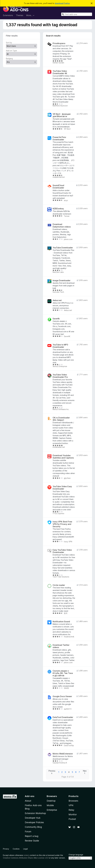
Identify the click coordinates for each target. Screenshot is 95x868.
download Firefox (62, 3)
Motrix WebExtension (63, 754)
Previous (52, 772)
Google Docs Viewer (62, 696)
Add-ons (30, 796)
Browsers (73, 801)
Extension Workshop (35, 813)
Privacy (6, 849)
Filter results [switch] (12, 36)
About (28, 801)
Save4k (56, 319)
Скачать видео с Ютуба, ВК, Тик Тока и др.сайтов (63, 673)
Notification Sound (61, 622)
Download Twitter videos (61, 646)
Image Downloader (62, 281)
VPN (71, 805)
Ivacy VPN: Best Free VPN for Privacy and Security (62, 524)
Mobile (50, 805)
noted (26, 855)
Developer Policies (34, 822)
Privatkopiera (59, 43)
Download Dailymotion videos (62, 225)
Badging (9, 58)
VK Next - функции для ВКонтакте (62, 115)
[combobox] (77, 14)
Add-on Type (11, 51)
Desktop (51, 801)
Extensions (8, 15)
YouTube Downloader (63, 248)
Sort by (9, 43)
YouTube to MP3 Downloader (60, 346)
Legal (25, 849)
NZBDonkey (58, 209)
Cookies (16, 849)
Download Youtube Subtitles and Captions (63, 457)
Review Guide (32, 841)
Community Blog (33, 827)
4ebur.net (57, 300)
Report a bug (32, 836)
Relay (71, 810)
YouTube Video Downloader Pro (60, 376)
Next (85, 772)
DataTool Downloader (63, 717)
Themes (20, 15)
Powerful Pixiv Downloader (59, 138)
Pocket (72, 819)
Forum (28, 832)
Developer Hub (33, 818)
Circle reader (59, 585)
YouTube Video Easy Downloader (62, 488)
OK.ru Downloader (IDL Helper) (61, 419)
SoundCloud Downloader (58, 187)
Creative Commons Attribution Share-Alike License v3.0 (26, 858)
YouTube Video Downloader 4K (60, 72)
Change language (76, 855)
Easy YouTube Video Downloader (62, 551)
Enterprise (52, 810)
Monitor (73, 814)
